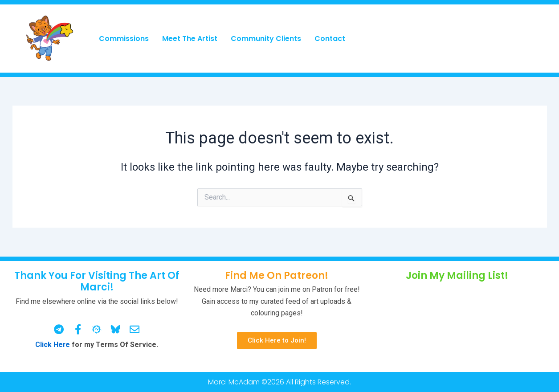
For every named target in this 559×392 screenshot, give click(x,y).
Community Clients (266, 39)
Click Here (53, 345)
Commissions (124, 39)
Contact (330, 39)
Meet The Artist (190, 39)
